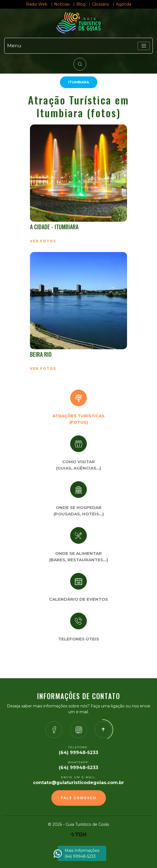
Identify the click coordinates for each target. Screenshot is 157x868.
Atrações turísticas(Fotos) (78, 419)
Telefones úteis (79, 639)
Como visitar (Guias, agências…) (78, 465)
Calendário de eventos (78, 599)
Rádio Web (37, 4)
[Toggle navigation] (144, 46)
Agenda (124, 4)
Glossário (101, 4)
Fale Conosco (79, 798)
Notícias (62, 4)
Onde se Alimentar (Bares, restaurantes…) (78, 557)
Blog (81, 4)
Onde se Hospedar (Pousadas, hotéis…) (79, 511)
